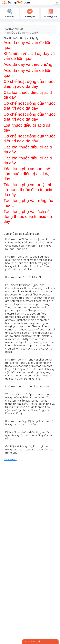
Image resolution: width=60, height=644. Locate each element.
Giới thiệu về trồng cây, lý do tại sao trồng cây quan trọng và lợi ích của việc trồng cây (29, 449)
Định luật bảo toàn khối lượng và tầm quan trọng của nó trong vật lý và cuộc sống (29, 435)
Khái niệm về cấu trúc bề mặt (23, 277)
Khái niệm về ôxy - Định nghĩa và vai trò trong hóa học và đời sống (29, 423)
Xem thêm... (10, 459)
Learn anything (13, 29)
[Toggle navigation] (57, 3)
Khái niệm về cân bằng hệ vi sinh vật (27, 386)
